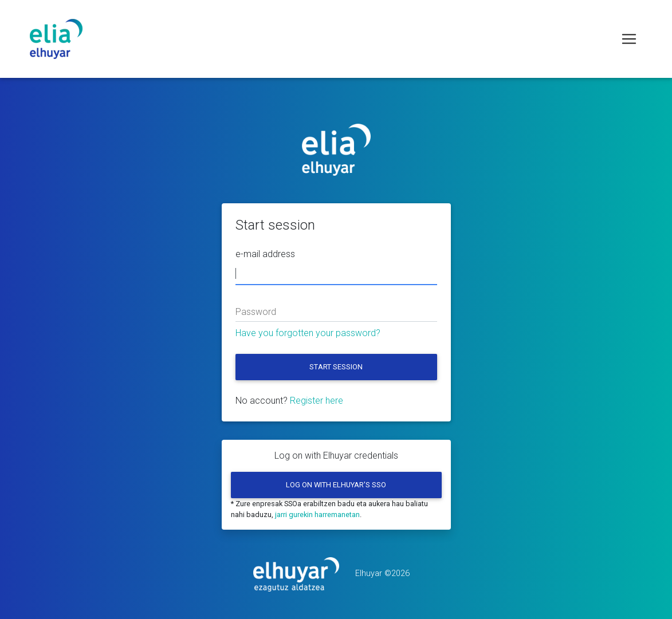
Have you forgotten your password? (308, 333)
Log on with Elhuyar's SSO (336, 485)
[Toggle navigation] (629, 39)
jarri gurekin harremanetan (317, 514)
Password (256, 312)
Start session (336, 367)
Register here (317, 401)
